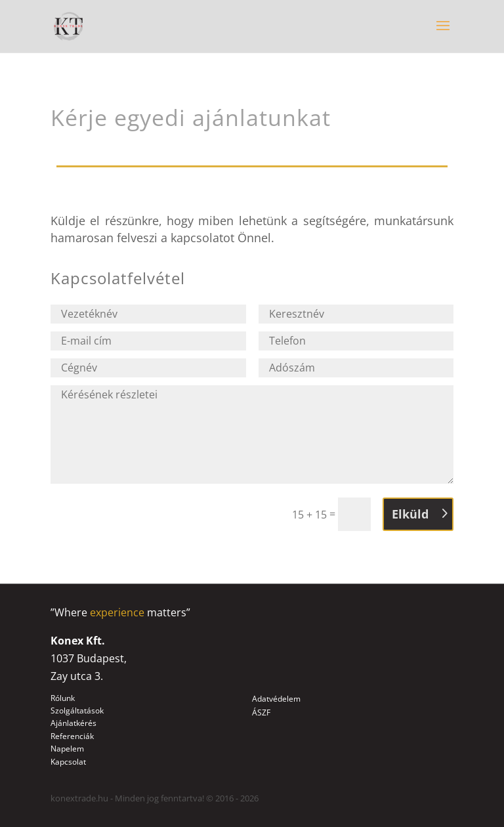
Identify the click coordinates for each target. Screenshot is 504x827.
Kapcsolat (68, 762)
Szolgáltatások (77, 710)
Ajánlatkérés (73, 723)
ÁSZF (261, 712)
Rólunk (63, 698)
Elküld (410, 514)
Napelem (67, 749)
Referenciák (72, 736)
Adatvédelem (276, 699)
